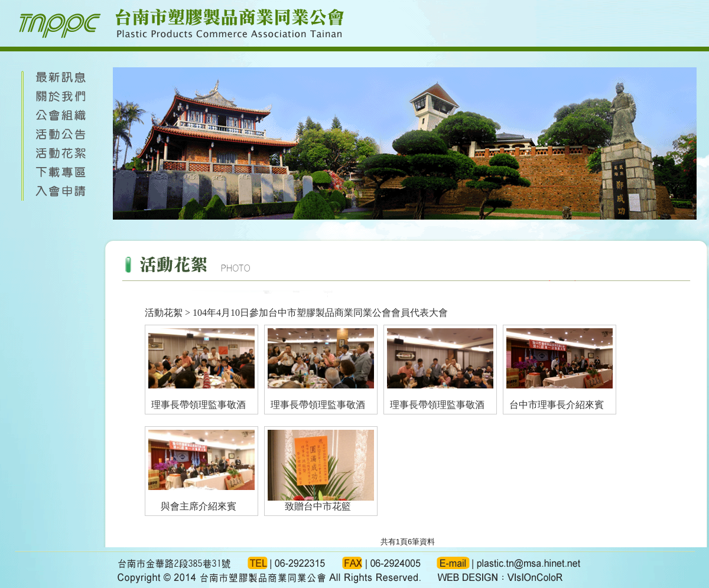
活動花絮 (164, 313)
